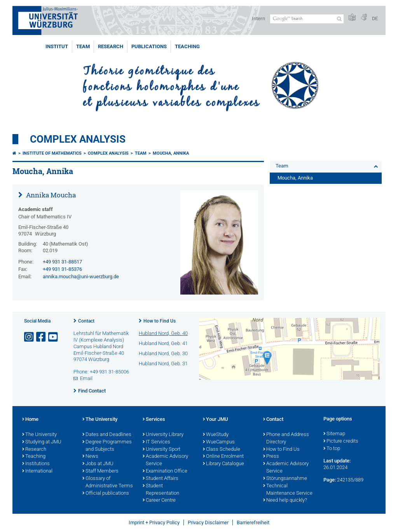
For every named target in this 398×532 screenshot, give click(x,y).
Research (111, 46)
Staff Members (100, 471)
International (37, 471)
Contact (86, 321)
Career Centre (159, 501)
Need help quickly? (285, 501)
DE (375, 18)
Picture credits (341, 441)
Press (271, 457)
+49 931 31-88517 (62, 262)
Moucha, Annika (171, 153)
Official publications (106, 494)
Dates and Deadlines (107, 435)
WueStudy (216, 435)
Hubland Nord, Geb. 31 (163, 364)
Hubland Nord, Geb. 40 (163, 333)
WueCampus (219, 442)
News (90, 457)
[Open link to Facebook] (42, 337)
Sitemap (334, 434)
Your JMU (216, 420)
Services (154, 420)
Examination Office (165, 471)
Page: (330, 480)
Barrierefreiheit (253, 522)
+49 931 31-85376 (62, 269)
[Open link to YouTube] (54, 337)
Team (83, 46)
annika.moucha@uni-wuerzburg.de (81, 276)
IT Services (156, 442)
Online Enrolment (223, 457)
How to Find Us (160, 321)
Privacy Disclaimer (208, 522)
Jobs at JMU (98, 464)
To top (332, 449)
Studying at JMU (42, 442)
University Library (163, 435)
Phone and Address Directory (286, 439)
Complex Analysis (78, 139)
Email (86, 378)
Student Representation (161, 490)
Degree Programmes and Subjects (107, 446)
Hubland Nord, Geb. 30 (163, 353)
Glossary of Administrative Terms (108, 482)
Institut (57, 46)
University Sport (161, 450)
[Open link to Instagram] (30, 337)
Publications (149, 46)
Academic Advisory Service (165, 460)
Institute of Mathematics (52, 153)
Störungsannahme (285, 479)
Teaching (187, 46)
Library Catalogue (223, 464)
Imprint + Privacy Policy (154, 522)
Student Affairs (161, 479)
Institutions (36, 464)
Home (30, 420)
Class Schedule (222, 450)
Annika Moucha (50, 195)
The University (39, 435)
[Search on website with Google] (307, 19)
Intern (258, 18)
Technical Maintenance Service (288, 490)
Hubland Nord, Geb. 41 (163, 343)
